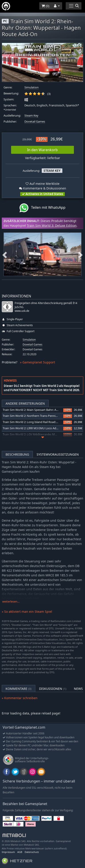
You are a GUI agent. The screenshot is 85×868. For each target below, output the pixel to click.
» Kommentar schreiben (20, 698)
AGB (20, 852)
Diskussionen (53, 689)
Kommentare (19, 689)
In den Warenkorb (42, 150)
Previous (5, 254)
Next (80, 254)
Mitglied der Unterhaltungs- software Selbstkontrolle (32, 760)
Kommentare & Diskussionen (43, 188)
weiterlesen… (11, 602)
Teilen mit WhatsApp (42, 208)
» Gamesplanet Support (38, 362)
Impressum (8, 852)
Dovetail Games (35, 122)
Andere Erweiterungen (25, 403)
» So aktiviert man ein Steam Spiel (27, 612)
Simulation (32, 87)
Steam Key (31, 116)
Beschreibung (17, 454)
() (45, 6)
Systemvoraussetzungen (58, 454)
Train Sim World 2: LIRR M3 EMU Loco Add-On (33, 428)
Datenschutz (32, 852)
